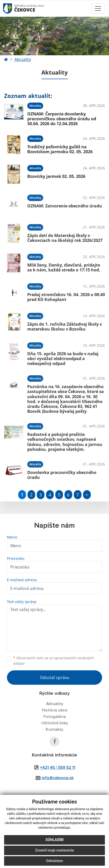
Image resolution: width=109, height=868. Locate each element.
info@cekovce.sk (58, 778)
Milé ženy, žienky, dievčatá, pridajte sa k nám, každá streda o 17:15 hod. (64, 267)
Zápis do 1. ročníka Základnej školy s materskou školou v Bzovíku (65, 327)
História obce (55, 710)
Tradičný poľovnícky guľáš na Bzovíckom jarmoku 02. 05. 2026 (60, 149)
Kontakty (55, 729)
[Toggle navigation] (98, 8)
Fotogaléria (55, 717)
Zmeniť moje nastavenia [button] (54, 850)
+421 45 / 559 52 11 (58, 768)
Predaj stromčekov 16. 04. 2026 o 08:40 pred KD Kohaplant (66, 297)
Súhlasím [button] (55, 840)
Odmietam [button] (54, 861)
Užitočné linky (55, 723)
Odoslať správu (55, 678)
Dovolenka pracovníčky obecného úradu (62, 475)
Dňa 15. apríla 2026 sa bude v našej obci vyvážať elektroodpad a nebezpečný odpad (63, 359)
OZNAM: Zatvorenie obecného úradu (65, 206)
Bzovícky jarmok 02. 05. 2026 (56, 176)
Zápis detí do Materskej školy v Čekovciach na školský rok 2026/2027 (65, 238)
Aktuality (23, 59)
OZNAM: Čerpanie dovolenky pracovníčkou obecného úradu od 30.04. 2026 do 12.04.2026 (62, 119)
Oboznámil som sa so (53, 661)
